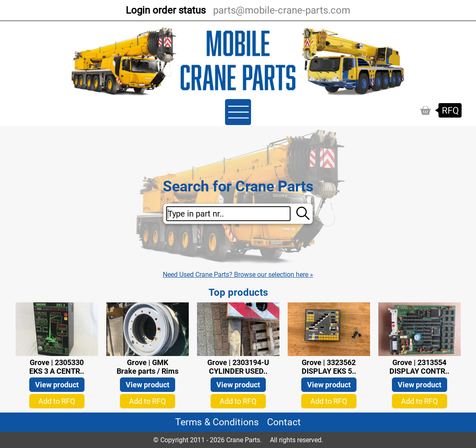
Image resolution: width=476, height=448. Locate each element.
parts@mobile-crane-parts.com (282, 10)
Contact (284, 422)
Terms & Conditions (217, 422)
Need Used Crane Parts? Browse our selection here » (238, 275)
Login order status (166, 10)
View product (57, 385)
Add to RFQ (57, 401)
